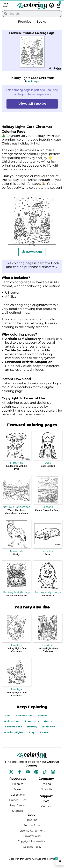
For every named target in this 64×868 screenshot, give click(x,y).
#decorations (13, 727)
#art (7, 716)
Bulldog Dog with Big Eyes (16, 467)
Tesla (48, 554)
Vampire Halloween (16, 595)
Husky (16, 554)
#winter (44, 732)
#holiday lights (14, 732)
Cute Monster (48, 595)
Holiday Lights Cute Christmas (16, 650)
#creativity (32, 721)
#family (32, 727)
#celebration (24, 716)
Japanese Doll (48, 466)
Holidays (33, 82)
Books (41, 22)
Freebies (25, 22)
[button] (4, 5)
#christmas (12, 721)
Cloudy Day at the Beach (48, 510)
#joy (31, 732)
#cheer (42, 716)
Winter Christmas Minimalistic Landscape (16, 511)
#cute (48, 721)
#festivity (48, 727)
